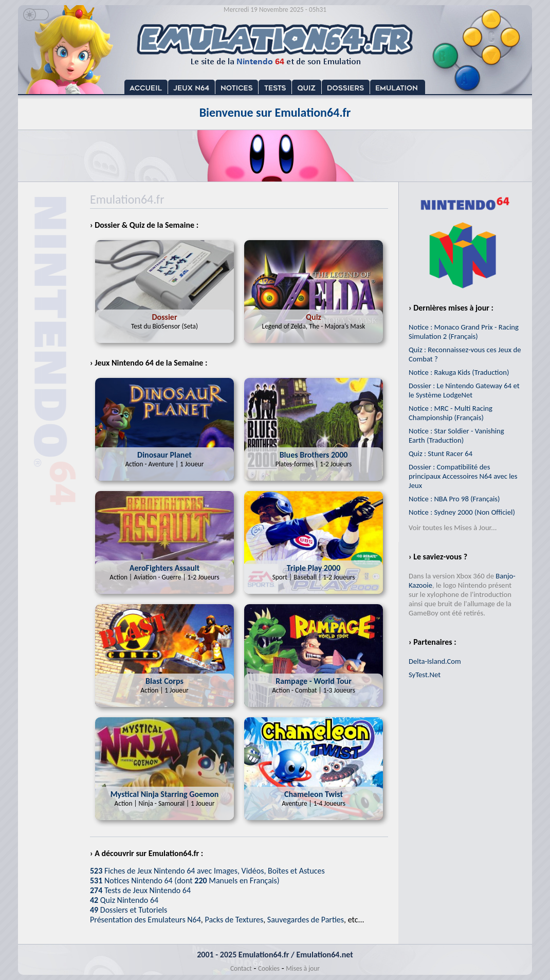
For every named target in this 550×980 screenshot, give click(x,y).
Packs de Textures (234, 920)
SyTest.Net (425, 675)
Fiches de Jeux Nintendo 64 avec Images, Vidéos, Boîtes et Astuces (207, 871)
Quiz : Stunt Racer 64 (441, 453)
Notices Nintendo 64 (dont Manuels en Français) (185, 881)
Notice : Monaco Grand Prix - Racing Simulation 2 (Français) (464, 332)
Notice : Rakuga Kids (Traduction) (459, 372)
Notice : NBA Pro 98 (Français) (454, 499)
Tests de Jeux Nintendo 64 (140, 890)
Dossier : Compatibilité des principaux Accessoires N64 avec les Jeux (463, 476)
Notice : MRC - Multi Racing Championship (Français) (451, 413)
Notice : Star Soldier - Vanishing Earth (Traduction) (456, 435)
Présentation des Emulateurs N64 (145, 920)
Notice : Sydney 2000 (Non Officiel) (462, 512)
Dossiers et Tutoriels (129, 910)
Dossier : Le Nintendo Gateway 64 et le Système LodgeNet (464, 390)
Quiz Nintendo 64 (124, 900)
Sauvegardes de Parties (306, 920)
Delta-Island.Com (435, 661)
